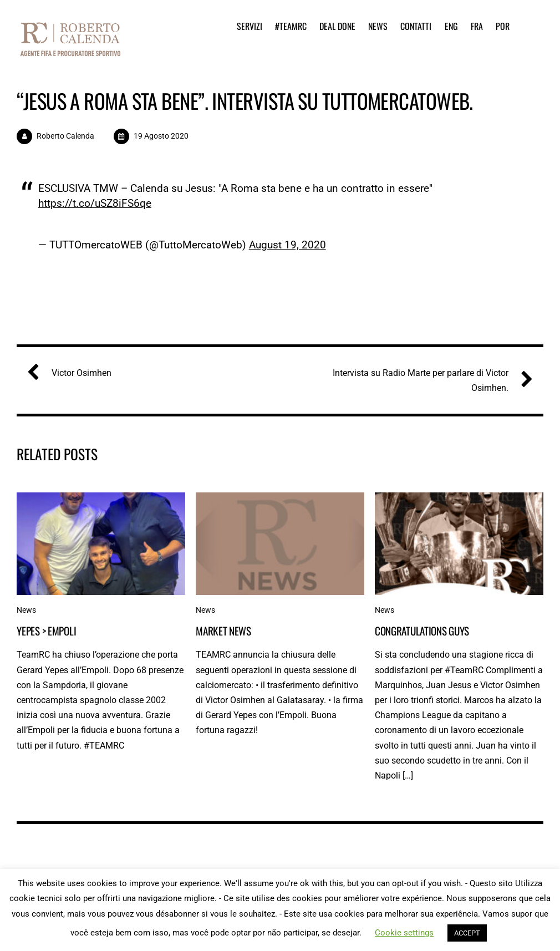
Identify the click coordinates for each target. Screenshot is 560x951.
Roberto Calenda (65, 136)
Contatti (416, 26)
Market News (223, 631)
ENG (451, 26)
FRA (477, 26)
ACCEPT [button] (467, 933)
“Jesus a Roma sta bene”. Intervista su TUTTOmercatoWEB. (245, 101)
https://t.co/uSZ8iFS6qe (95, 203)
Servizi (250, 26)
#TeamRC (291, 26)
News (378, 26)
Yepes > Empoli (46, 631)
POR (503, 26)
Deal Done (337, 26)
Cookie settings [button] (404, 933)
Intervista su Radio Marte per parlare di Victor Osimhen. (428, 379)
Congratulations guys (422, 631)
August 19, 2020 (287, 245)
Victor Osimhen (74, 373)
